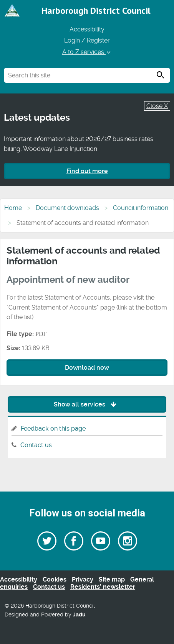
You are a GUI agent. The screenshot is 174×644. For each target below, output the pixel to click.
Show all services (87, 404)
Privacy (83, 579)
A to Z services (87, 52)
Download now (87, 368)
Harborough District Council (96, 11)
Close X (157, 106)
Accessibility (87, 29)
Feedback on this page (53, 429)
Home (13, 208)
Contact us (36, 445)
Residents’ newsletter (103, 587)
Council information (141, 208)
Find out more (87, 171)
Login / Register (87, 40)
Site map (112, 579)
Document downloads (67, 208)
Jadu (79, 615)
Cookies (55, 579)
